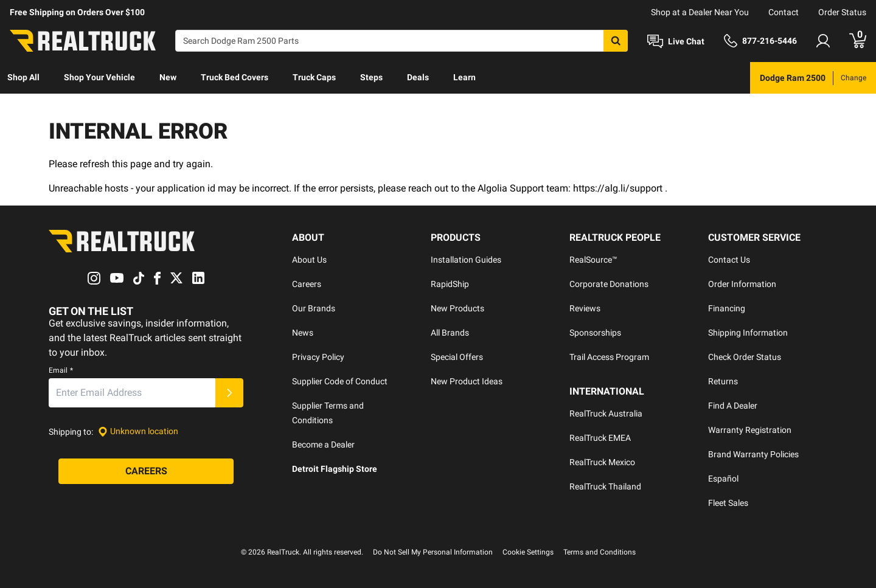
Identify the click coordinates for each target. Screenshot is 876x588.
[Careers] (146, 471)
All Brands (450, 333)
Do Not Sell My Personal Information (433, 552)
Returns (723, 381)
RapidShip (450, 284)
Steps (371, 77)
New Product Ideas (467, 381)
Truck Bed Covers (235, 77)
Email (61, 370)
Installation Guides (466, 260)
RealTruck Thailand (605, 486)
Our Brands (314, 308)
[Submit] (229, 393)
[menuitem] (23, 78)
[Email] (132, 393)
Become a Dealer (323, 444)
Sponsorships (595, 333)
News (303, 333)
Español (723, 479)
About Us (309, 260)
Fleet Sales (728, 503)
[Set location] (138, 431)
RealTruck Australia (606, 413)
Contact (784, 12)
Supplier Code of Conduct (340, 381)
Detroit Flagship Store (335, 469)
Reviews (585, 308)
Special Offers (457, 357)
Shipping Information (748, 333)
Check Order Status (745, 357)
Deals (418, 77)
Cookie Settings (528, 552)
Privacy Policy (318, 357)
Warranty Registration (750, 430)
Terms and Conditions (600, 552)
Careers (307, 284)
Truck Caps (314, 77)
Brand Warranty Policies (753, 454)
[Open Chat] (676, 41)
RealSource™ (593, 260)
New (168, 77)
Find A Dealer (733, 406)
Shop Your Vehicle (99, 77)
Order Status (842, 12)
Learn (464, 77)
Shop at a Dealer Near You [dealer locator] (700, 12)
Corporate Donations (609, 284)
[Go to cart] (858, 41)
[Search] (401, 41)
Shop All (23, 77)
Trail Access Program (609, 357)
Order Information (742, 284)
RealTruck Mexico (602, 462)
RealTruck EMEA (600, 438)
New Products (457, 308)
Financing (727, 308)
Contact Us (729, 260)
